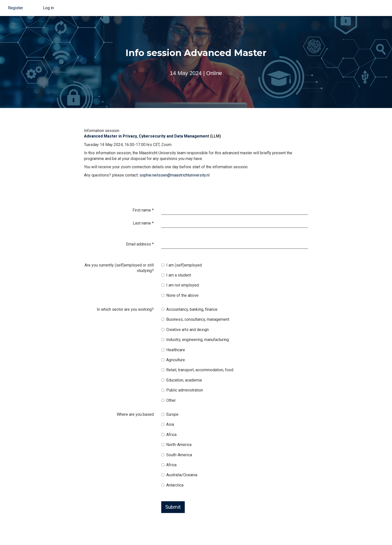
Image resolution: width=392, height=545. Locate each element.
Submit (173, 507)
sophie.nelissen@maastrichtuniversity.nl (174, 175)
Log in (48, 8)
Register (15, 8)
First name (143, 210)
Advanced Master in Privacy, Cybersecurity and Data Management (146, 136)
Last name (143, 223)
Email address (140, 244)
